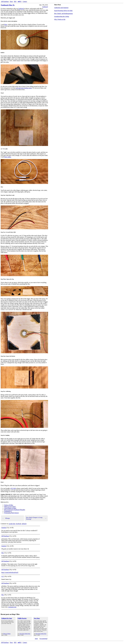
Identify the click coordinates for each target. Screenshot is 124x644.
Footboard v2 (8, 511)
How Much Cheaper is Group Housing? (36, 518)
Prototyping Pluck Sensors (11, 513)
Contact (25, 2)
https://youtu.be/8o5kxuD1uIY (10, 572)
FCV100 (13, 488)
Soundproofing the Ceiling (62, 16)
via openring (43, 639)
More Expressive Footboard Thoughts (15, 510)
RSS (15, 2)
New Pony (37, 618)
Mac (3, 553)
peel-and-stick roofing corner (24, 88)
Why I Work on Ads (60, 19)
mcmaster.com (12, 607)
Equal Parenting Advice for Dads (63, 11)
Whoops (6, 518)
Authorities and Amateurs (61, 8)
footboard (45, 7)
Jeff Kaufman (5, 2)
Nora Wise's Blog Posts (41, 634)
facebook (18, 524)
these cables (8, 157)
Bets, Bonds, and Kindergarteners (64, 14)
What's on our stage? (10, 507)
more (36, 639)
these (6, 25)
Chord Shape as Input (10, 508)
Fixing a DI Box (9, 505)
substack (24, 524)
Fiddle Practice (22, 618)
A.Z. (3, 576)
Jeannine (4, 528)
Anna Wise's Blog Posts (25, 634)
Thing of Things (7, 634)
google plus (12, 524)
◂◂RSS (20, 2)
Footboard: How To (8, 5)
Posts (11, 2)
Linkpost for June (7, 618)
